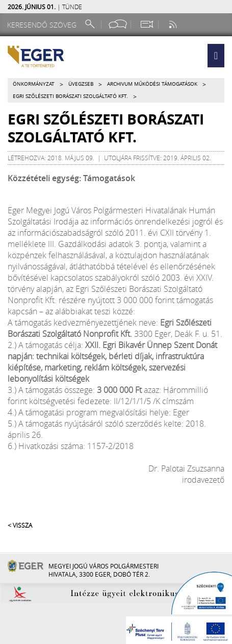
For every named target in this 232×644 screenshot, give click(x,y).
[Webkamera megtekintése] (146, 24)
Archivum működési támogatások (152, 84)
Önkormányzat (34, 84)
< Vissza (20, 525)
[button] (216, 56)
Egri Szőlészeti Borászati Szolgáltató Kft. (70, 96)
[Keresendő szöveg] (43, 25)
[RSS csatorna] (174, 24)
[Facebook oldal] (118, 24)
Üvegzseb (81, 84)
